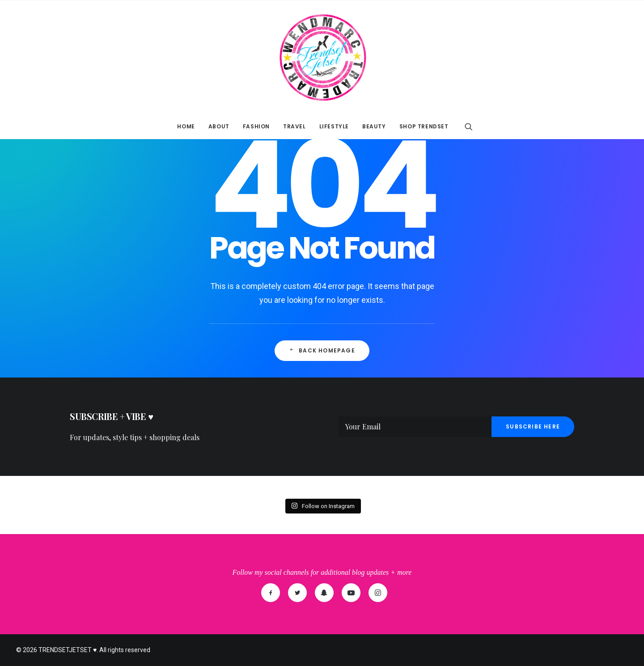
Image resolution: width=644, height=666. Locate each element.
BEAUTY (374, 126)
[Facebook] (271, 593)
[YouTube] (351, 593)
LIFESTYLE (334, 126)
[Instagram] (378, 593)
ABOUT (219, 126)
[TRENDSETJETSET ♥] (322, 57)
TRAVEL (294, 126)
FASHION (256, 126)
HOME (186, 126)
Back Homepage (322, 350)
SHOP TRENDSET (424, 126)
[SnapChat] (324, 593)
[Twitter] (297, 593)
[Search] (469, 127)
